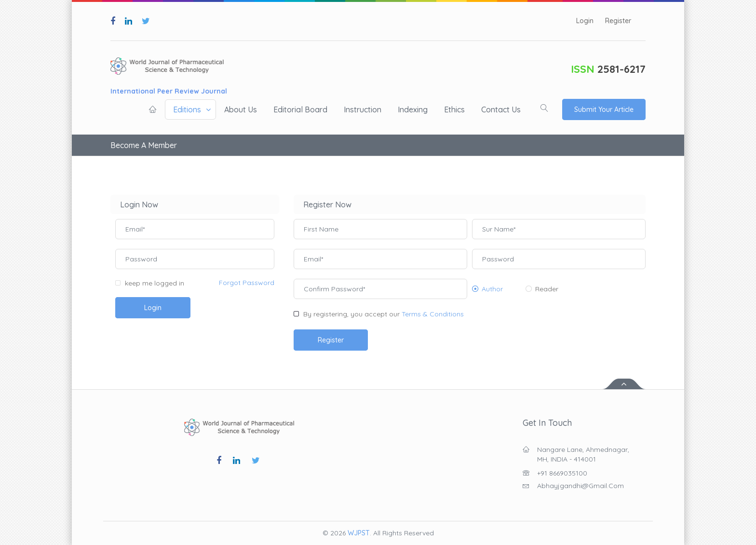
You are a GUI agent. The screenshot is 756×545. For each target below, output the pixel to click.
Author (492, 289)
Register (618, 21)
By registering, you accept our (384, 314)
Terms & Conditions (433, 314)
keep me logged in (155, 283)
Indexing (413, 109)
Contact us (501, 109)
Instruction (363, 109)
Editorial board (300, 109)
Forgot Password (247, 283)
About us (241, 109)
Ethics (454, 109)
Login (585, 21)
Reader (547, 289)
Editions (187, 109)
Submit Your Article (604, 109)
